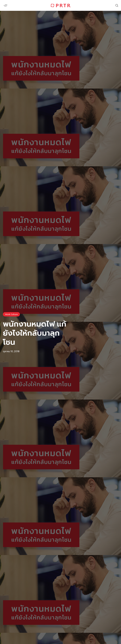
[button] (5, 5)
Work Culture (11, 314)
